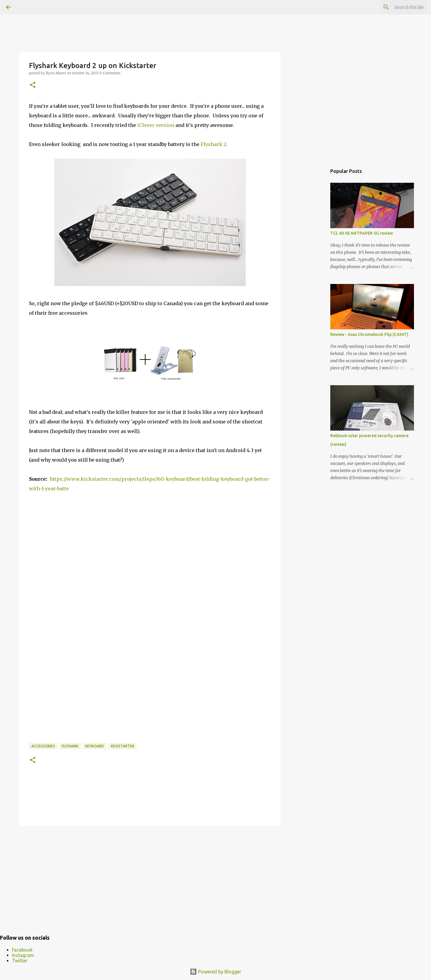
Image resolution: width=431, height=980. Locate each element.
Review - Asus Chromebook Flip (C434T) (369, 334)
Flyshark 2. (214, 144)
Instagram (23, 955)
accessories (43, 746)
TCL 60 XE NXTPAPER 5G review (362, 233)
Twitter (20, 961)
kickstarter (123, 746)
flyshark (70, 746)
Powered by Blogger (215, 972)
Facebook (22, 950)
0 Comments (110, 73)
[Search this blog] (395, 7)
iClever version (156, 125)
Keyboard (95, 746)
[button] (33, 85)
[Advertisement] (150, 877)
